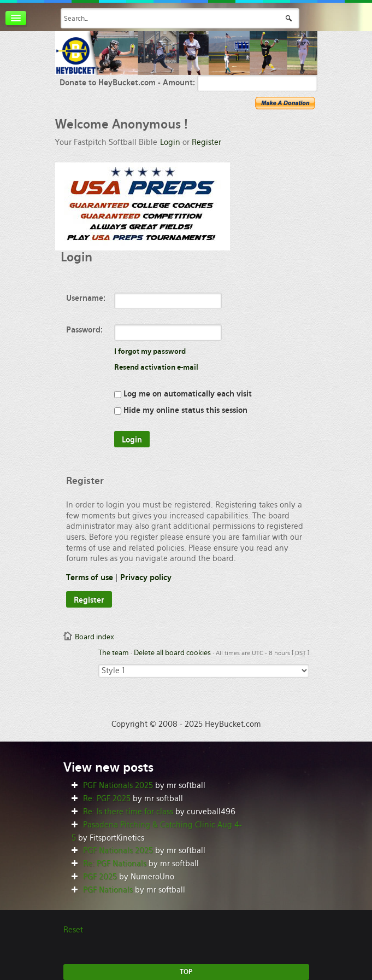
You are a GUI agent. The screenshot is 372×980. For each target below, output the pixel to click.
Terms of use (90, 577)
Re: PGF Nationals (115, 864)
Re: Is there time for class (128, 812)
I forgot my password (150, 351)
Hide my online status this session (181, 410)
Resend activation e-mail (156, 367)
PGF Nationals (108, 890)
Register (206, 142)
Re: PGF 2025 (107, 798)
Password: (84, 330)
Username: (86, 298)
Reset (73, 930)
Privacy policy (146, 577)
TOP (186, 972)
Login (170, 142)
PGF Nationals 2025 (118, 785)
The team (114, 653)
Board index (95, 637)
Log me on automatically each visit (183, 394)
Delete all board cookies (172, 653)
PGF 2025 (100, 877)
